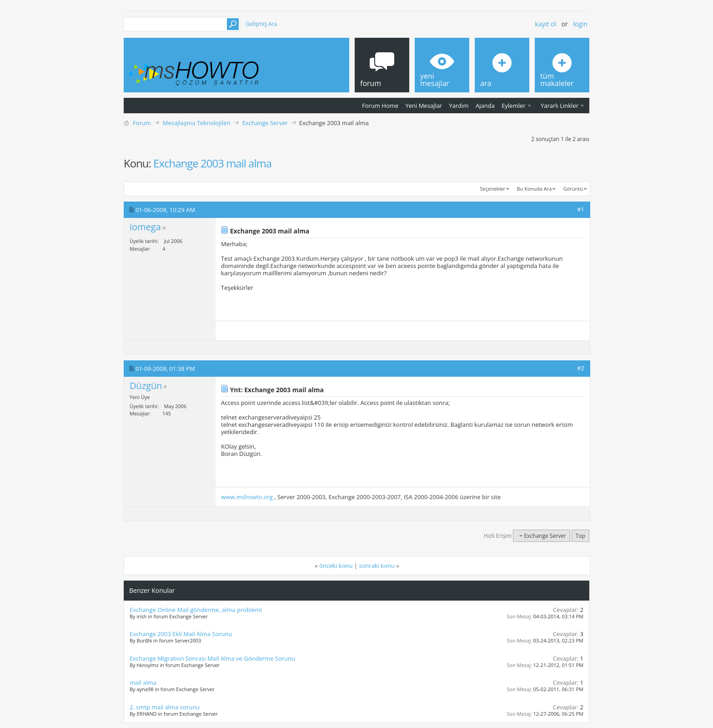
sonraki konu (377, 566)
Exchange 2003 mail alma (212, 163)
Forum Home (380, 106)
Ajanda (485, 106)
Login (580, 24)
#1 (581, 209)
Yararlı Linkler (560, 106)
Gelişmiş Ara (261, 24)
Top (580, 536)
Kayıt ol (546, 24)
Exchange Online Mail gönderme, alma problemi (196, 610)
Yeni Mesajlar (424, 106)
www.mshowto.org (247, 497)
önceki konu (336, 566)
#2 (581, 368)
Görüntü (573, 189)
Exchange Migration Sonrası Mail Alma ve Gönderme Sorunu (212, 658)
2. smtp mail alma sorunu (165, 707)
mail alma (143, 682)
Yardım (459, 106)
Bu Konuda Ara (535, 189)
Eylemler (513, 106)
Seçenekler (492, 189)
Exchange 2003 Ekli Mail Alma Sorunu (181, 634)
